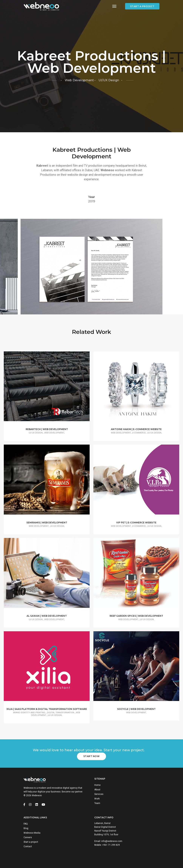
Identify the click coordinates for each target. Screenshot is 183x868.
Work (97, 799)
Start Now (92, 756)
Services (99, 794)
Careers (28, 837)
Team (97, 803)
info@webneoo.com (112, 841)
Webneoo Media (32, 833)
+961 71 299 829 (111, 845)
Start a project (142, 6)
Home (97, 785)
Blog (26, 828)
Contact (28, 846)
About (97, 790)
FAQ (26, 824)
